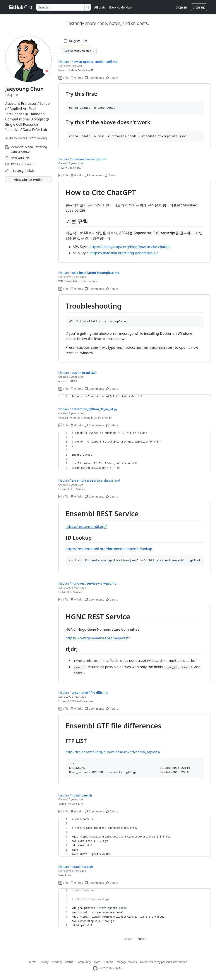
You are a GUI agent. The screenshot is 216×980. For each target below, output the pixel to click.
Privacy (44, 962)
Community (84, 962)
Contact (109, 962)
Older (142, 939)
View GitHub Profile (28, 180)
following (38, 138)
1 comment (93, 175)
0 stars (112, 78)
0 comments (94, 78)
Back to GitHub (120, 7)
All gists (100, 7)
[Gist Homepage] (21, 7)
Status (69, 962)
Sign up (199, 7)
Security (57, 962)
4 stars (112, 709)
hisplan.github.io (22, 171)
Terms (33, 962)
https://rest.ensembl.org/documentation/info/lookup (109, 549)
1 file (63, 78)
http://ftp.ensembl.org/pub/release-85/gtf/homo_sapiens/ (113, 752)
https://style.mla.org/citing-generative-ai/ (124, 253)
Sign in (182, 7)
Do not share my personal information (164, 962)
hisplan (64, 62)
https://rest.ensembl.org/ (86, 527)
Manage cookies (127, 962)
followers (16, 138)
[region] (135, 116)
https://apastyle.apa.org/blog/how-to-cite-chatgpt (130, 247)
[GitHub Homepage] (95, 969)
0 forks (77, 78)
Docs (97, 962)
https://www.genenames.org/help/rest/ (98, 638)
